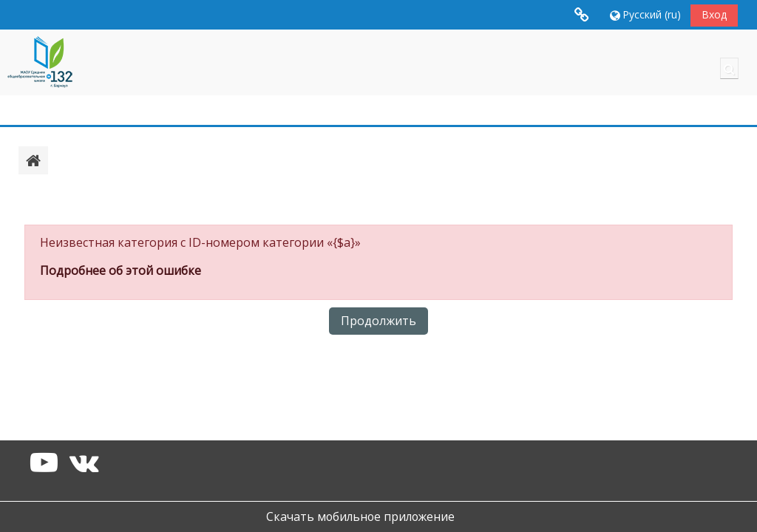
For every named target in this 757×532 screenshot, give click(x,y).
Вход (714, 14)
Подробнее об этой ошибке (120, 270)
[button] (644, 14)
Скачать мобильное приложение (360, 516)
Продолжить (378, 321)
